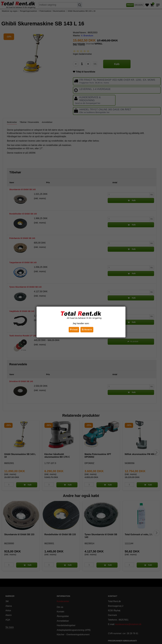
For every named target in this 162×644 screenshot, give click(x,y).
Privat (74, 330)
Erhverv (87, 330)
